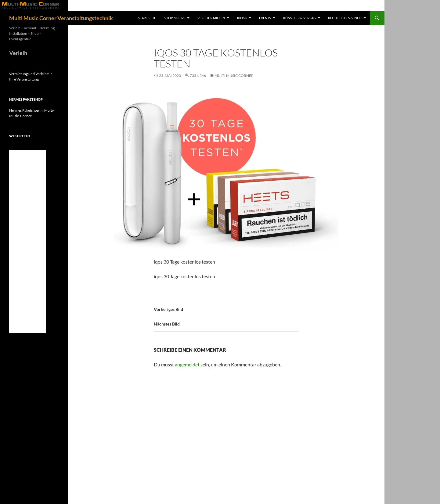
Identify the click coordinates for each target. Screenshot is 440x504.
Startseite (147, 18)
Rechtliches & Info (345, 18)
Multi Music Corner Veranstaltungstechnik (61, 18)
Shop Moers (175, 18)
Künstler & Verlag (299, 18)
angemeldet (187, 364)
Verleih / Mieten (211, 18)
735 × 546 (198, 76)
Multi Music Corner (234, 76)
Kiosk (242, 18)
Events (265, 18)
